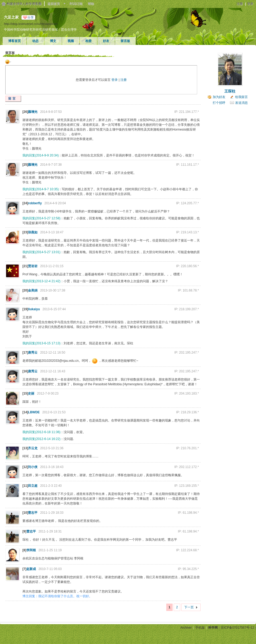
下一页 (189, 607)
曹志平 (33, 513)
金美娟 (33, 290)
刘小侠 (33, 467)
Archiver (186, 628)
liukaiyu (34, 309)
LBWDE (34, 412)
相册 (88, 41)
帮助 (91, 4)
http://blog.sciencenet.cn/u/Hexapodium (31, 24)
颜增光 (33, 112)
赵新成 (31, 569)
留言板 (125, 41)
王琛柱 (230, 91)
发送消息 (241, 103)
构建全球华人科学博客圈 (24, 4)
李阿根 (31, 550)
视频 (71, 41)
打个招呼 (219, 103)
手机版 (200, 628)
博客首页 (15, 41)
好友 (106, 41)
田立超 (33, 486)
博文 (53, 41)
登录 (250, 4)
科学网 (213, 628)
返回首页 (54, 4)
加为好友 (219, 97)
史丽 (31, 393)
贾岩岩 (33, 266)
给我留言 (241, 97)
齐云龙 (33, 448)
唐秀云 (33, 353)
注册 (240, 4)
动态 (35, 41)
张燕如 (33, 232)
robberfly (35, 203)
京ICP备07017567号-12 (237, 628)
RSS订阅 (76, 4)
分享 (31, 17)
